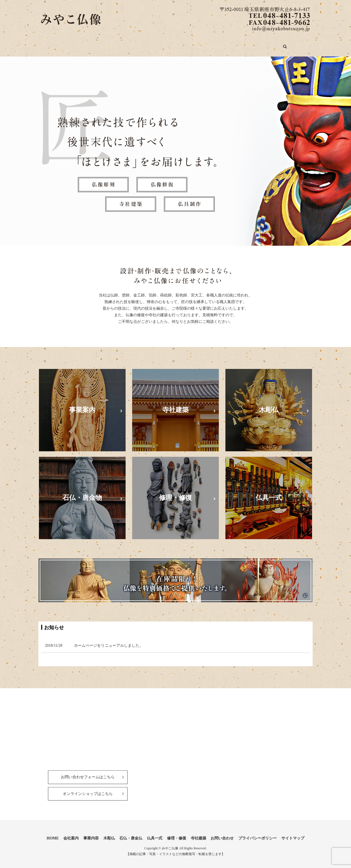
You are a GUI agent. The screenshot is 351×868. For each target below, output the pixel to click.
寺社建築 (250, 45)
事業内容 (106, 45)
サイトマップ (293, 834)
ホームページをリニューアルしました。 (109, 641)
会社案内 (78, 45)
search (307, 45)
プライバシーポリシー (257, 834)
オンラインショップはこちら (88, 790)
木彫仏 (131, 45)
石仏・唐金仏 (160, 45)
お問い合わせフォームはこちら (88, 773)
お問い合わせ (282, 45)
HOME (53, 45)
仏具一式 (192, 45)
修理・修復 (221, 45)
